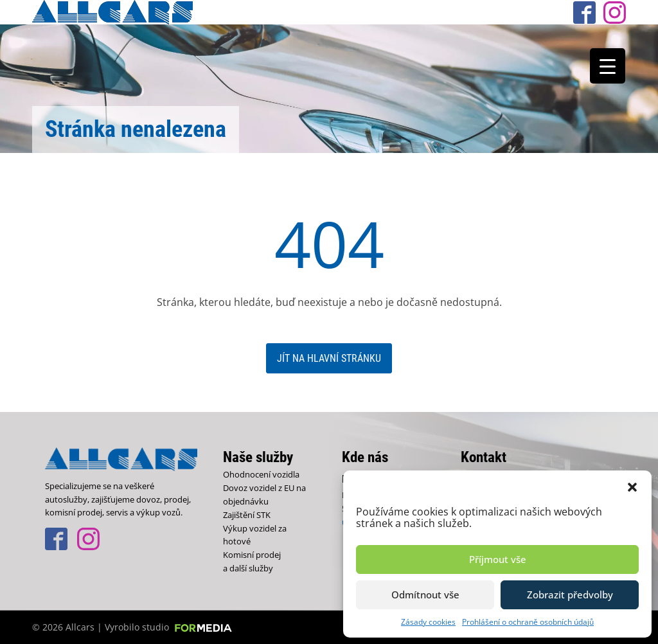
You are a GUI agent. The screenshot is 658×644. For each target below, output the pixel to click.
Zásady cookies (428, 622)
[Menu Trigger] (608, 66)
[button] (632, 487)
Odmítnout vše (425, 595)
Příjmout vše (498, 559)
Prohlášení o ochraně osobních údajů (528, 622)
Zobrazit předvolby (570, 595)
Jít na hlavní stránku (329, 358)
